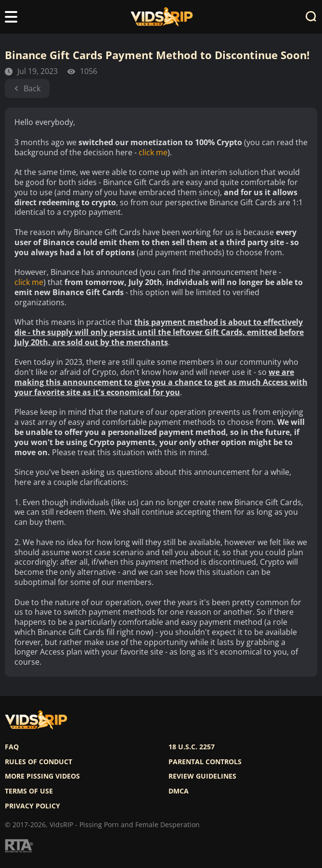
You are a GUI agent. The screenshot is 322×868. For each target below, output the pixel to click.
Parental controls (205, 762)
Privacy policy (32, 806)
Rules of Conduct (39, 762)
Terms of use (29, 791)
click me (153, 153)
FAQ (12, 747)
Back (27, 88)
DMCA (179, 791)
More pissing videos (42, 776)
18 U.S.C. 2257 (192, 747)
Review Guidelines (202, 776)
